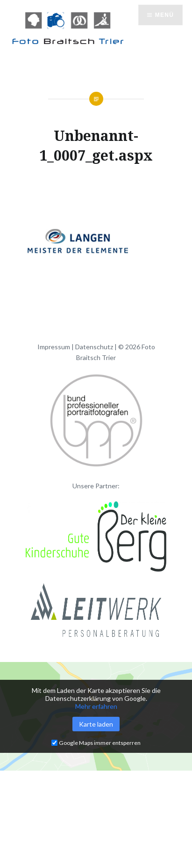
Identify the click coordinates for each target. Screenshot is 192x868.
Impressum (54, 347)
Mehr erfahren (96, 706)
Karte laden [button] (96, 724)
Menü (164, 15)
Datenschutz (94, 347)
